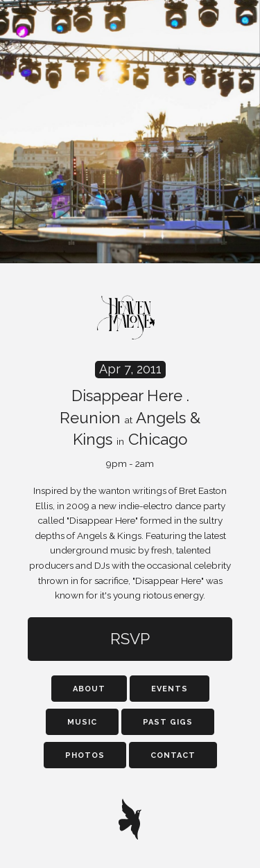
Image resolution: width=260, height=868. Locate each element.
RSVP (130, 639)
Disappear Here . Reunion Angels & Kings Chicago (130, 415)
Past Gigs (168, 722)
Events (170, 689)
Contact (173, 755)
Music (82, 722)
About (89, 689)
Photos (85, 755)
